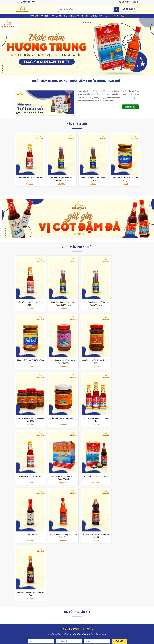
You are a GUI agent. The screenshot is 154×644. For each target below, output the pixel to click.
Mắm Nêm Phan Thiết (59, 16)
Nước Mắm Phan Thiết (39, 16)
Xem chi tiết (130, 107)
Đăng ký (120, 517)
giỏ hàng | (129, 9)
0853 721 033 (26, 620)
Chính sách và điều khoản (66, 602)
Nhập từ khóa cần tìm (116, 9)
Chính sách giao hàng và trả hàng (68, 607)
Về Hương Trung (89, 602)
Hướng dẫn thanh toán (91, 607)
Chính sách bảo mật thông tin (67, 612)
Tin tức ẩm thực (117, 16)
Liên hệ (134, 2)
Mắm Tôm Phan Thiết (99, 16)
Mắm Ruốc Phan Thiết (79, 16)
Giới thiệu (124, 2)
